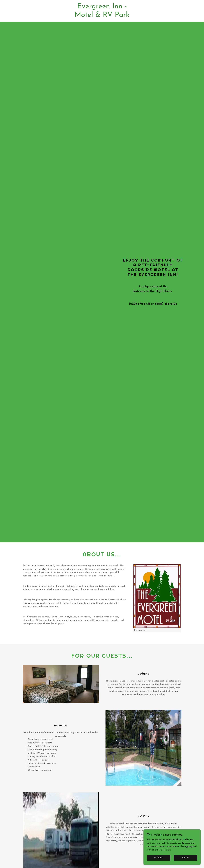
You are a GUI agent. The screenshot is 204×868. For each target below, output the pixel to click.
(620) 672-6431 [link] (139, 304)
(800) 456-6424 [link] (166, 304)
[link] (102, 16)
